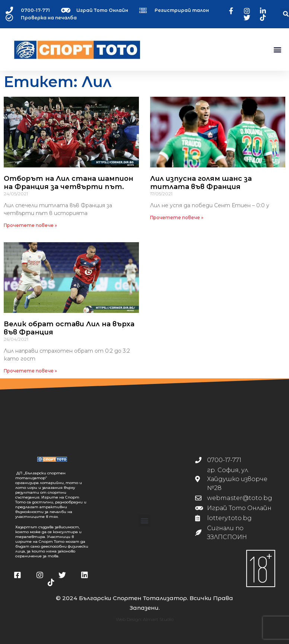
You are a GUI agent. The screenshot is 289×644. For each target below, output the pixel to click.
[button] (277, 50)
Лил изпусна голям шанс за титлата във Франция (201, 183)
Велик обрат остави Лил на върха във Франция (69, 328)
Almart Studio (158, 619)
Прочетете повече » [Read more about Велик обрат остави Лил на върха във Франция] (30, 371)
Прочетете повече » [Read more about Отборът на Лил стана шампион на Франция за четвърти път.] (30, 225)
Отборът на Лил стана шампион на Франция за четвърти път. (69, 183)
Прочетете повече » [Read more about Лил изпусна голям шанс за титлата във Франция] (177, 217)
